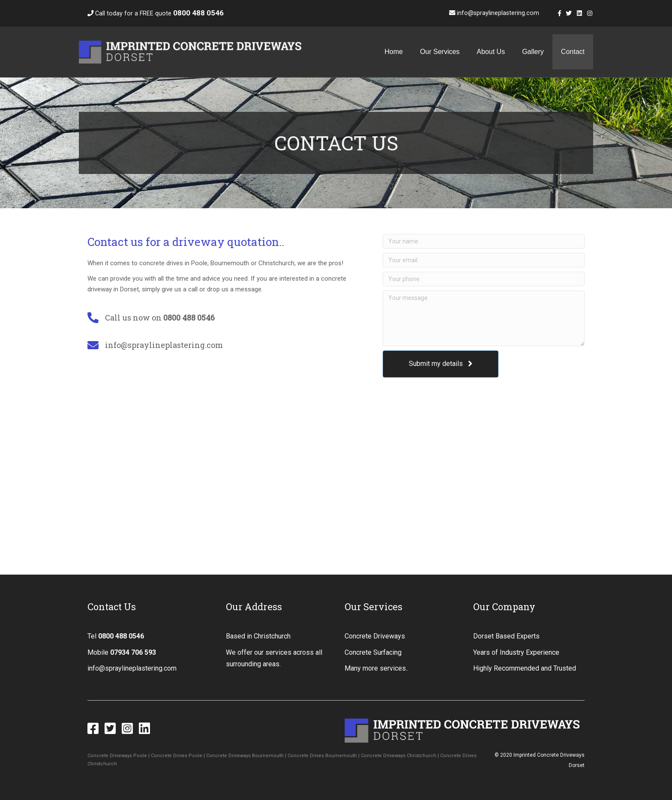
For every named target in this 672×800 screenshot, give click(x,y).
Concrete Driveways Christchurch (399, 756)
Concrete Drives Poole (177, 756)
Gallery (533, 52)
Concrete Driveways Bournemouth (245, 756)
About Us (491, 52)
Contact (573, 52)
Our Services (440, 52)
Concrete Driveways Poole (117, 756)
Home (394, 52)
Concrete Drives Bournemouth (322, 756)
